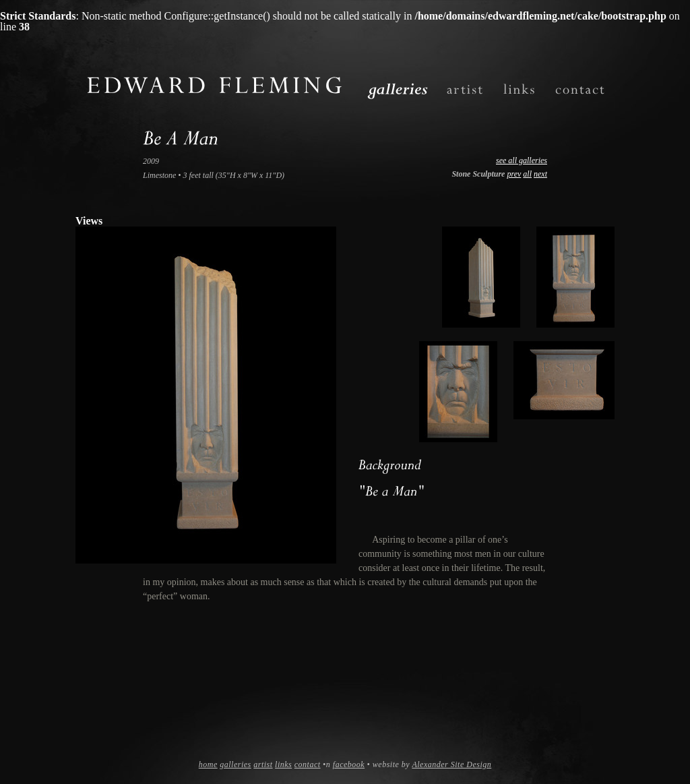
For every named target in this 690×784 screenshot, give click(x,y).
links (283, 764)
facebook (349, 764)
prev (514, 174)
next (540, 174)
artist (263, 764)
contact (308, 764)
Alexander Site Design (451, 764)
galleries (236, 764)
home (208, 764)
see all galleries (522, 160)
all (527, 174)
